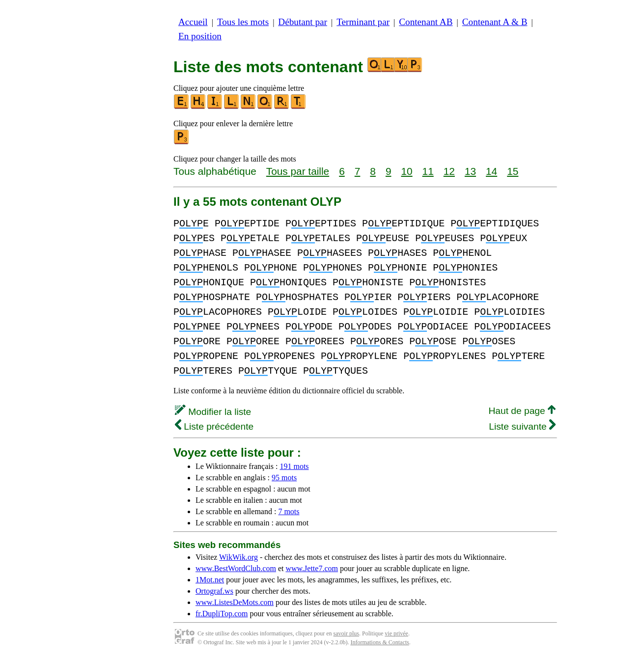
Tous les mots (243, 22)
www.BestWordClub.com (236, 568)
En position (200, 36)
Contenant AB (426, 22)
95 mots (284, 478)
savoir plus (346, 633)
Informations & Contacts (379, 642)
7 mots (289, 511)
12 (449, 171)
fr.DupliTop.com (222, 614)
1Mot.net (210, 580)
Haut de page (522, 411)
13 (470, 171)
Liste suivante (522, 426)
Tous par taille (298, 171)
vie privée (396, 633)
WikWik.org (238, 557)
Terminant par (363, 22)
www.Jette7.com (312, 568)
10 (406, 171)
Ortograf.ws (214, 591)
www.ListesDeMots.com (235, 602)
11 (428, 171)
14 (491, 171)
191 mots (294, 466)
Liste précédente (214, 426)
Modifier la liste (213, 412)
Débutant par (303, 22)
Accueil (193, 22)
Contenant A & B (495, 22)
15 (513, 171)
